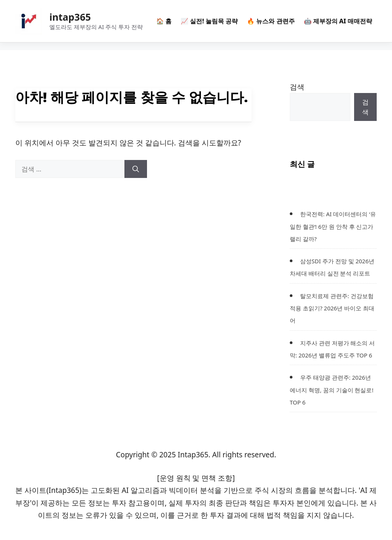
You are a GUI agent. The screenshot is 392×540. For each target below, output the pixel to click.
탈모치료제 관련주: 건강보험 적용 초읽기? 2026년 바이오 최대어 (332, 308)
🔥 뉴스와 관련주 (271, 21)
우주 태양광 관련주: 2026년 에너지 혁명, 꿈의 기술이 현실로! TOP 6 (332, 390)
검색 (297, 87)
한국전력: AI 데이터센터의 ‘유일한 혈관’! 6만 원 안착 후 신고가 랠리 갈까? (333, 226)
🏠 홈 (164, 21)
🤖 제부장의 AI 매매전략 (338, 21)
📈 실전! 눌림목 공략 (209, 21)
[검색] (136, 169)
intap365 (70, 17)
